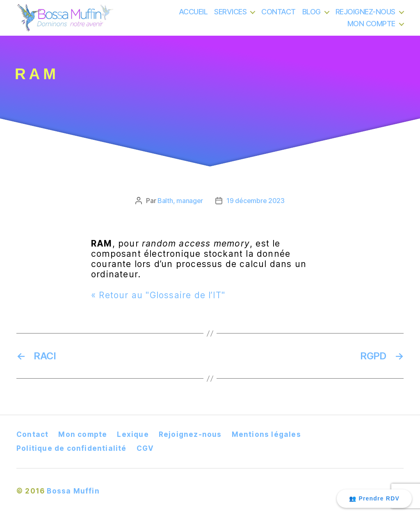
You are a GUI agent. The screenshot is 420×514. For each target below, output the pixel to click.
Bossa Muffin (73, 491)
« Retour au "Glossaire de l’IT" (158, 295)
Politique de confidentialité (72, 448)
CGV (145, 448)
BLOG (312, 16)
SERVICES (230, 16)
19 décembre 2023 (256, 201)
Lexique (133, 434)
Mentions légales (266, 434)
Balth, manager (180, 201)
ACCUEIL (193, 16)
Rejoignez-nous (190, 434)
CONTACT (278, 16)
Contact (32, 434)
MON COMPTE (371, 29)
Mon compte (83, 434)
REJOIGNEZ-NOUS (365, 16)
